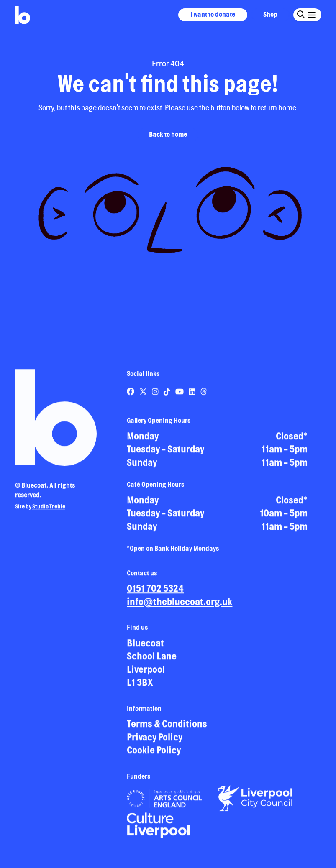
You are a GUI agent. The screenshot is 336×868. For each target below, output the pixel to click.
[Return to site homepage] (23, 15)
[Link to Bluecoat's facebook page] (131, 395)
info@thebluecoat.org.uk (180, 605)
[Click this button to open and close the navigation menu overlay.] (311, 14)
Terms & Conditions (167, 727)
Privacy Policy (155, 741)
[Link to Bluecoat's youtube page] (180, 395)
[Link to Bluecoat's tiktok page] (168, 395)
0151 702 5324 (155, 592)
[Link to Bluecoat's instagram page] (156, 395)
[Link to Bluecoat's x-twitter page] (144, 395)
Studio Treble (49, 510)
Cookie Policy (154, 754)
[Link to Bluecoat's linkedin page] (193, 395)
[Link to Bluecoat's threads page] (204, 395)
